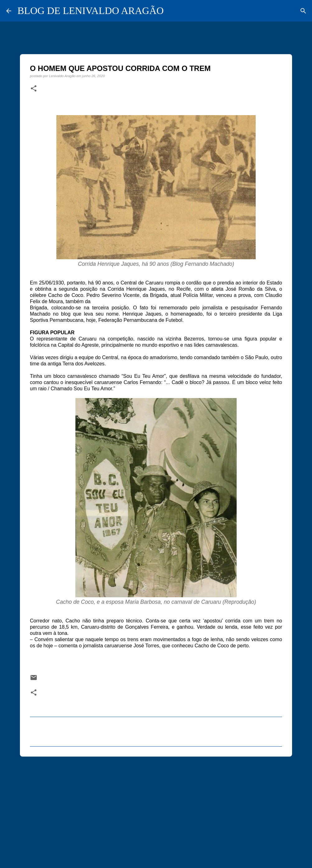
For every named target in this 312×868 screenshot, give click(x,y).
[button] (34, 89)
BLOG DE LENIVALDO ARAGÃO (91, 11)
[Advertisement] (156, 809)
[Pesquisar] (303, 11)
